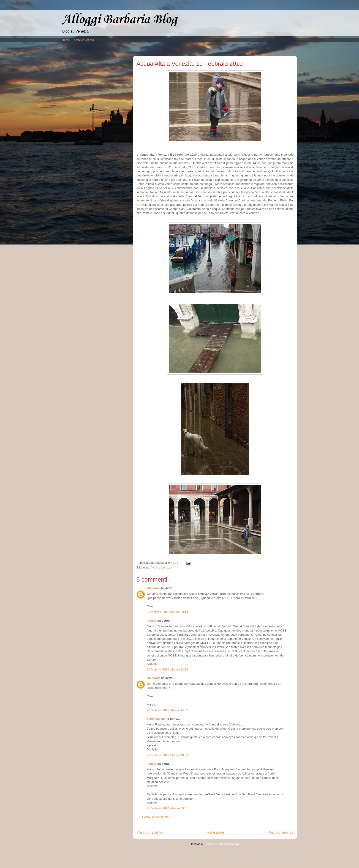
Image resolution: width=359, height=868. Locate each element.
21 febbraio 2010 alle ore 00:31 (167, 808)
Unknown (154, 588)
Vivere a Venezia (161, 567)
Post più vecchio (280, 832)
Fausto (152, 621)
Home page (215, 832)
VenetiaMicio (156, 719)
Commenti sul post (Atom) (222, 844)
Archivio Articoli (84, 40)
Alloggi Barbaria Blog (120, 20)
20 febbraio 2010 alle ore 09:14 (167, 612)
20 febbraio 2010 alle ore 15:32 (167, 710)
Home (66, 40)
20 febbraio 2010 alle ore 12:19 (167, 669)
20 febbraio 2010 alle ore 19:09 (167, 755)
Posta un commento (155, 817)
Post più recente (149, 832)
